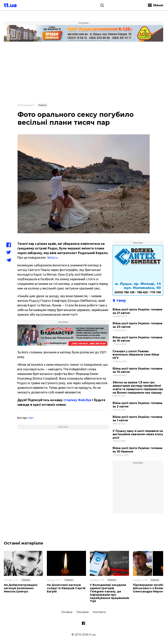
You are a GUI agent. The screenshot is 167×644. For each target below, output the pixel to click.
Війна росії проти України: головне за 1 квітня (137, 419)
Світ (31, 418)
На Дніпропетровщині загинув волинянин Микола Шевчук (21, 588)
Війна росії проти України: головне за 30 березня (137, 450)
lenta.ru (53, 258)
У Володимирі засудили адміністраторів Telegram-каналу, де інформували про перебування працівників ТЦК (109, 593)
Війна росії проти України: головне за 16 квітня (137, 339)
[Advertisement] (83, 72)
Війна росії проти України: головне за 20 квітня (137, 325)
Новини (42, 105)
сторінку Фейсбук (77, 400)
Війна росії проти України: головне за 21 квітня (137, 311)
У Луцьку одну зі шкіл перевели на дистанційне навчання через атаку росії (138, 434)
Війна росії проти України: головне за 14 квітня (137, 370)
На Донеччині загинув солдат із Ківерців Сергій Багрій (66, 588)
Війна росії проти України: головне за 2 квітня (137, 405)
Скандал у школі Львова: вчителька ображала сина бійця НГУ (136, 355)
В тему (119, 300)
